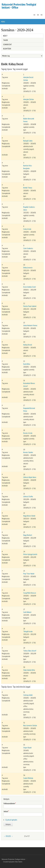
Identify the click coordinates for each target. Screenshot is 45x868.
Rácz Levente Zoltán (30, 725)
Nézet (5, 35)
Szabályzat (7, 44)
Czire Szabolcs (28, 248)
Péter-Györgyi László (30, 554)
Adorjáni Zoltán (29, 99)
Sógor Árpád (27, 748)
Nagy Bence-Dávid (29, 516)
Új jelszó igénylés (11, 820)
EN (38, 15)
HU (34, 15)
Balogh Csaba (28, 141)
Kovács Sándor (28, 452)
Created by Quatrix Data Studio (13, 862)
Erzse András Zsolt (30, 287)
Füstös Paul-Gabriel (30, 306)
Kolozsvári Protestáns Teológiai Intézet (14, 859)
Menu (3, 22)
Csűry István (27, 229)
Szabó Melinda (28, 778)
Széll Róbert (27, 612)
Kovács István (28, 433)
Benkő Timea (28, 188)
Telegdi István (28, 631)
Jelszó (6, 811)
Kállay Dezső (28, 345)
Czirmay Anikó (28, 695)
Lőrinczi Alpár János (30, 477)
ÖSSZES (8, 836)
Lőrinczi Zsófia (28, 496)
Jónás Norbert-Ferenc (30, 325)
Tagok (6, 40)
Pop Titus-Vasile (29, 574)
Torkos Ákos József (30, 651)
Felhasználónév (10, 803)
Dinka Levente (28, 268)
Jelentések (7, 49)
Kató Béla (27, 364)
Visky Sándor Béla (29, 670)
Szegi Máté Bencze (30, 593)
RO (42, 15)
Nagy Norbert (28, 535)
